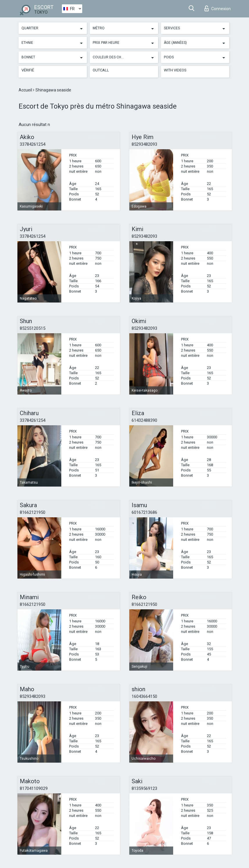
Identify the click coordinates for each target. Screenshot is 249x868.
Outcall (101, 70)
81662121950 (33, 512)
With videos (175, 70)
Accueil (26, 90)
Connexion (218, 8)
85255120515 (33, 328)
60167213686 (144, 512)
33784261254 (33, 144)
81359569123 (144, 788)
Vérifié (28, 70)
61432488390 (144, 420)
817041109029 (34, 788)
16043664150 (144, 696)
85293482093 (144, 144)
